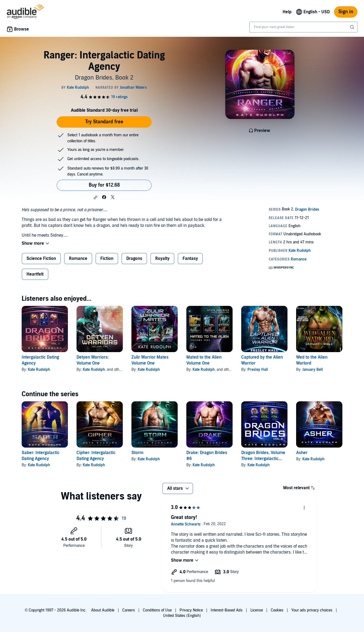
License (257, 610)
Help (287, 12)
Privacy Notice (191, 610)
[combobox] (303, 27)
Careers (129, 610)
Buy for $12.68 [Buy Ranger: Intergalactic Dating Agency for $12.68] (104, 185)
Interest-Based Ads (227, 610)
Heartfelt (35, 274)
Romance (78, 259)
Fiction (107, 259)
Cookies (277, 610)
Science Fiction (41, 259)
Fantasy (190, 259)
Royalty (162, 259)
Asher (302, 453)
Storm (137, 453)
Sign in (346, 12)
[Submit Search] (353, 27)
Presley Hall (258, 370)
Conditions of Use (157, 610)
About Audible (103, 610)
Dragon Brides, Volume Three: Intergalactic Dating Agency (263, 459)
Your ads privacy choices (312, 610)
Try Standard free (104, 122)
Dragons (134, 259)
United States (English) (182, 616)
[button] (95, 197)
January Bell (313, 370)
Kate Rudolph (39, 370)
